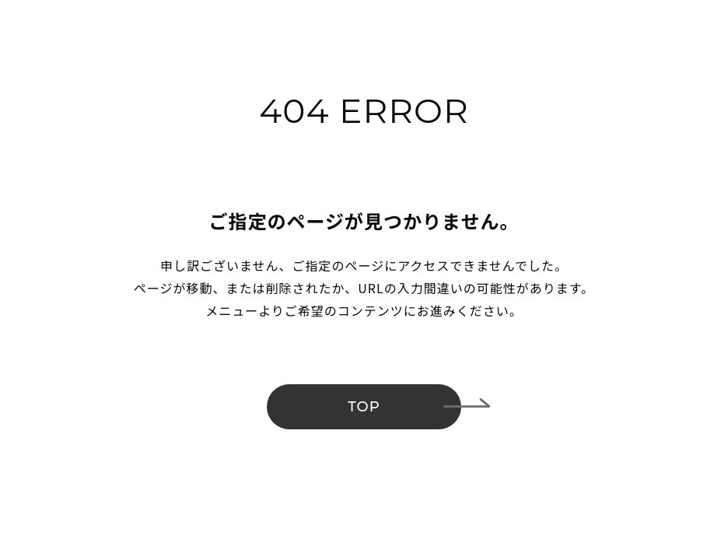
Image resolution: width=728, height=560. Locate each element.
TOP (364, 407)
